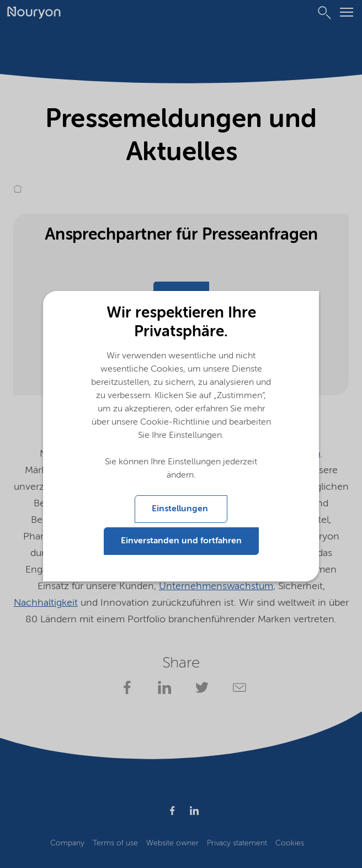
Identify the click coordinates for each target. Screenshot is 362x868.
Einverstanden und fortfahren (181, 541)
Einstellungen (181, 509)
